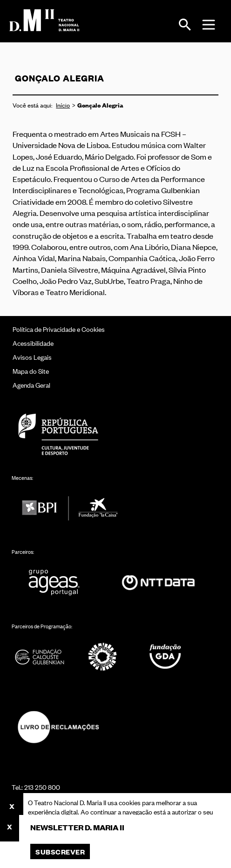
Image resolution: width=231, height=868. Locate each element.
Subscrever (60, 851)
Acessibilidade (33, 343)
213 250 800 (42, 787)
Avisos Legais (32, 357)
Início (63, 105)
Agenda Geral (31, 385)
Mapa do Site (31, 371)
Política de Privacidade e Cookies (59, 329)
